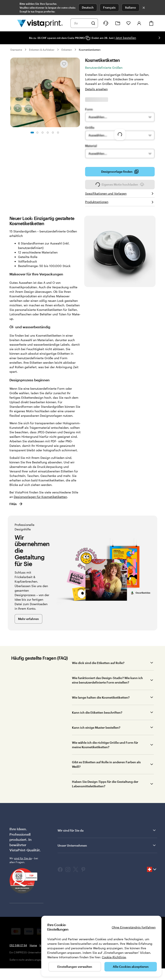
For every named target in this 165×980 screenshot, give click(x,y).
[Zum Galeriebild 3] (43, 133)
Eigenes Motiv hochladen (120, 186)
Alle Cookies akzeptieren (131, 967)
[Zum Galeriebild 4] (48, 133)
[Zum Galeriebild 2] (37, 133)
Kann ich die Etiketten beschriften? (97, 712)
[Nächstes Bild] (159, 38)
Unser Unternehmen (107, 845)
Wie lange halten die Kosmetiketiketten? (101, 697)
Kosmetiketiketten (90, 50)
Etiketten (67, 50)
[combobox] (81, 23)
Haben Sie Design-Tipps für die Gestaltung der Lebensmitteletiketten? (105, 784)
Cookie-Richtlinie (114, 957)
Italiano (131, 7)
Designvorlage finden (120, 173)
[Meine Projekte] (118, 23)
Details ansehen (96, 89)
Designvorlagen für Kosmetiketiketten (40, 497)
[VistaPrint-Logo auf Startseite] (40, 23)
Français (109, 7)
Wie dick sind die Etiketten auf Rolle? (98, 663)
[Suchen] (93, 23)
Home (33, 945)
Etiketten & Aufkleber (42, 50)
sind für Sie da (23, 858)
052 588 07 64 (18, 945)
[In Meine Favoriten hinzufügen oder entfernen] (64, 64)
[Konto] (139, 23)
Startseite (16, 50)
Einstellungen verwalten (75, 967)
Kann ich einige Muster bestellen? (96, 727)
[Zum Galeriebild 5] (53, 133)
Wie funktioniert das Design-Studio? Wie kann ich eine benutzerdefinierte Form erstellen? (107, 680)
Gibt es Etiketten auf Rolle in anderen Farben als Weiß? (106, 764)
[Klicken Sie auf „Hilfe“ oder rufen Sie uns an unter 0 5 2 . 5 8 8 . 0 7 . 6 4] (106, 23)
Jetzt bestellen (126, 38)
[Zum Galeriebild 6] (58, 133)
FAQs (16, 504)
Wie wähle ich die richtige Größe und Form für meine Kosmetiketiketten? (105, 745)
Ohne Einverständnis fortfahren (134, 927)
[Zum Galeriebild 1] (32, 133)
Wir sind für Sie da (107, 830)
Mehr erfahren (28, 619)
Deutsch (88, 7)
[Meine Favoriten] (128, 23)
